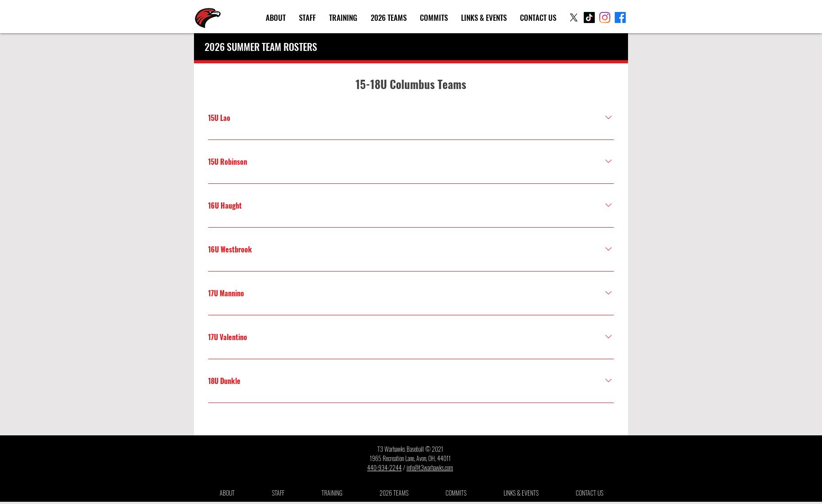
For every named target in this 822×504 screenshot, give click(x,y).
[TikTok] (589, 17)
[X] (574, 17)
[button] (276, 18)
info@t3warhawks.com (430, 467)
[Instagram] (605, 17)
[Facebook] (620, 17)
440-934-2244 (384, 467)
